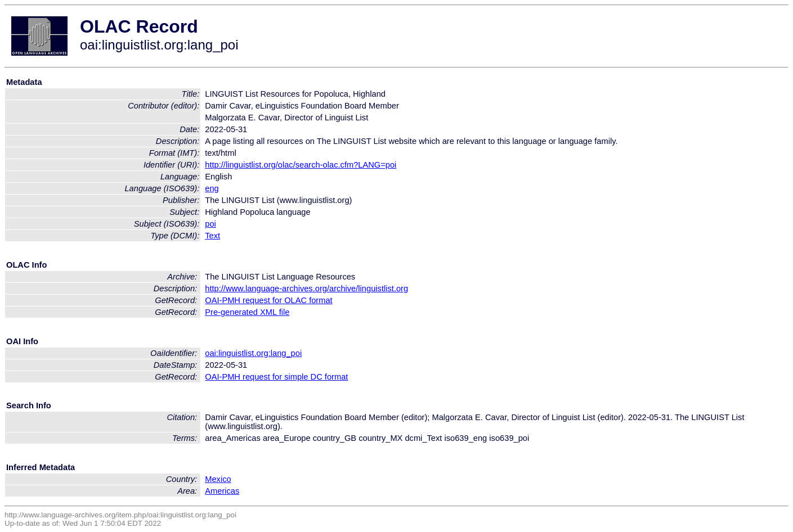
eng (212, 188)
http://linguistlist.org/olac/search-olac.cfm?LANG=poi (301, 165)
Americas (222, 491)
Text (212, 236)
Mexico (218, 479)
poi (210, 224)
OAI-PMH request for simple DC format (276, 377)
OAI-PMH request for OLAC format (268, 300)
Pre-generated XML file (247, 312)
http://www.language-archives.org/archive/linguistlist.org (306, 288)
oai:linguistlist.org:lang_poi (253, 353)
